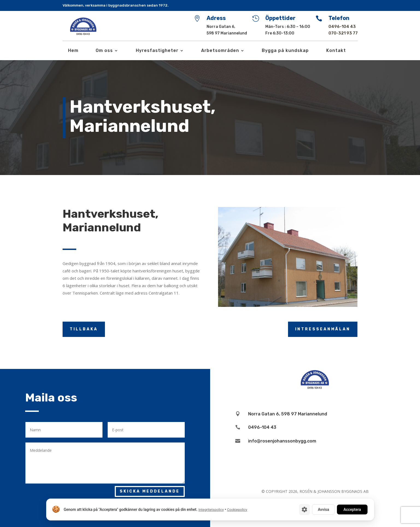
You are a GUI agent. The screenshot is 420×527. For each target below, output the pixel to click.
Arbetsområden (220, 51)
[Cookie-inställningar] (304, 509)
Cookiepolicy (237, 510)
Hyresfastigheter (157, 51)
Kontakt (336, 51)
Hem (73, 51)
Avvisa (323, 509)
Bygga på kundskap (285, 51)
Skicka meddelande (150, 491)
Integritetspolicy (211, 510)
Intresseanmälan (323, 329)
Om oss (104, 51)
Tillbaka (84, 329)
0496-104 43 (342, 27)
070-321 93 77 (343, 33)
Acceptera (352, 509)
